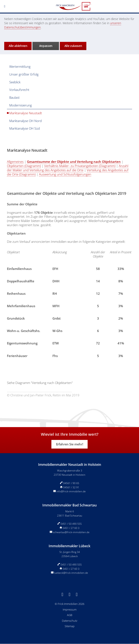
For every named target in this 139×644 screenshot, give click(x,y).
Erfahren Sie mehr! (69, 444)
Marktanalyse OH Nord (25, 121)
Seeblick (15, 82)
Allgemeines (15, 162)
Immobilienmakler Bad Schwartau (69, 505)
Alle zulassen (73, 46)
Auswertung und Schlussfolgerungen (65, 174)
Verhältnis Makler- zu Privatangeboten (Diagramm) (80, 166)
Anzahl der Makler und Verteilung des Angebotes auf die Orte (68, 168)
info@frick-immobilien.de (71, 491)
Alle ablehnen (18, 46)
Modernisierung (21, 105)
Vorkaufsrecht (19, 90)
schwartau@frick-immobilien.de (71, 532)
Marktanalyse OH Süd (25, 128)
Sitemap (70, 626)
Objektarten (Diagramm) (24, 166)
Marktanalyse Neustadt (26, 113)
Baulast (14, 97)
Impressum (70, 609)
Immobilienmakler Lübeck (69, 546)
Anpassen (46, 46)
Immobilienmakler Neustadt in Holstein (70, 465)
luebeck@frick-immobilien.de (71, 573)
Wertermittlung (20, 66)
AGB (70, 615)
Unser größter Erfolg (24, 74)
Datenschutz (70, 621)
